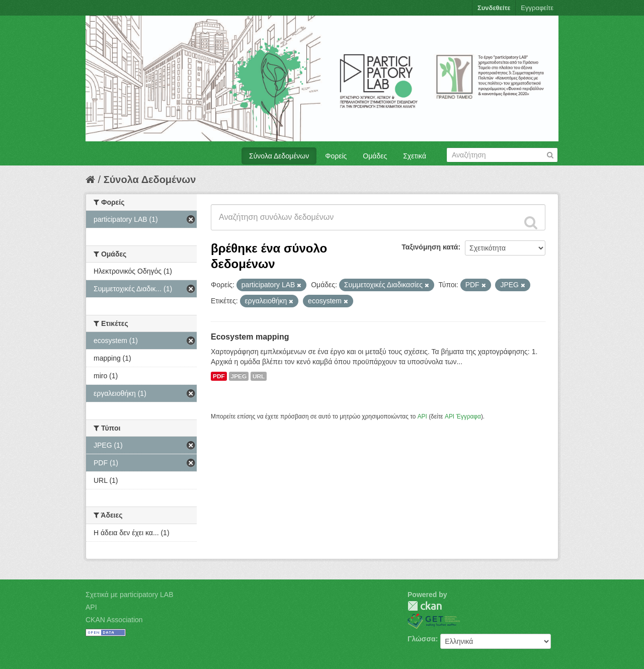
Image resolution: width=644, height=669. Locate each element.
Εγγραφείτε (537, 8)
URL (259, 376)
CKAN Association (114, 620)
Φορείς (336, 156)
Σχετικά (415, 156)
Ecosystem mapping (250, 337)
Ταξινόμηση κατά (430, 247)
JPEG (239, 376)
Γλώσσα (422, 639)
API (422, 416)
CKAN (425, 606)
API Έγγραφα (463, 416)
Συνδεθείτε (494, 8)
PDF (219, 376)
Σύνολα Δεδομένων (279, 156)
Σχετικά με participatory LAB (130, 595)
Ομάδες (375, 156)
